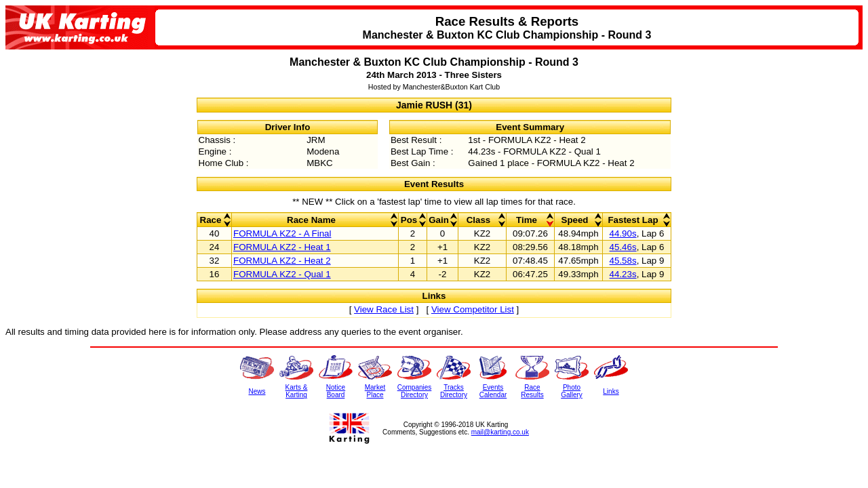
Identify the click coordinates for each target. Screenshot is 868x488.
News (257, 391)
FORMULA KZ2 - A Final (282, 233)
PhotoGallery (572, 391)
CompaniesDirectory (415, 391)
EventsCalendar (493, 391)
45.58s (623, 261)
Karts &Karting (297, 391)
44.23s (623, 274)
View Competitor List (473, 309)
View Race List (384, 309)
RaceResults (532, 391)
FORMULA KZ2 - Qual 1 (282, 274)
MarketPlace (375, 391)
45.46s (623, 247)
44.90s (623, 233)
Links (611, 391)
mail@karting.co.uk (500, 432)
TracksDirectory (454, 391)
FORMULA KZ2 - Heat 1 (282, 247)
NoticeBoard (336, 391)
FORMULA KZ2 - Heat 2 (282, 261)
